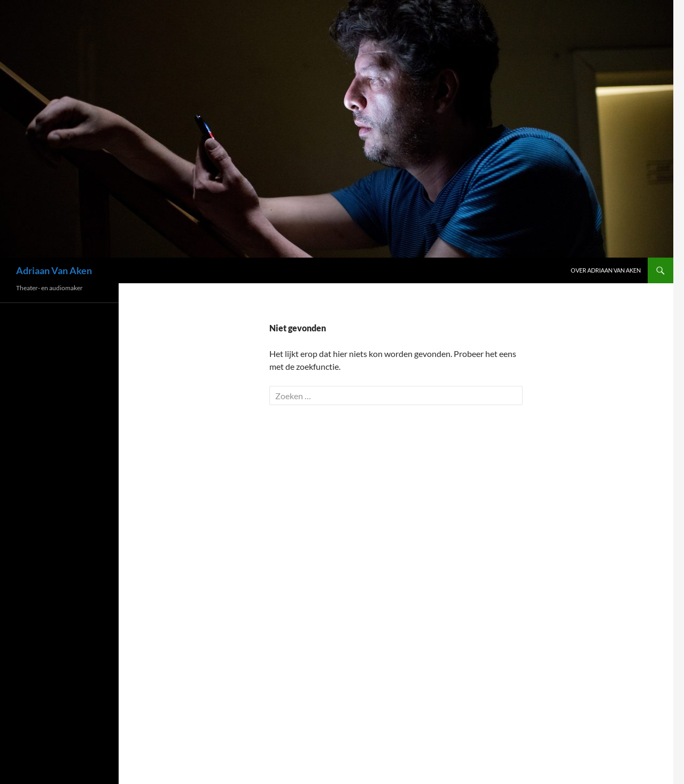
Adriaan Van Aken (54, 270)
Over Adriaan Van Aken (606, 270)
